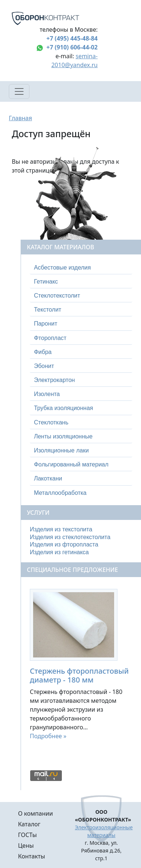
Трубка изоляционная (64, 408)
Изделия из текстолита (61, 529)
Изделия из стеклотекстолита (70, 537)
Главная (20, 118)
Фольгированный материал (71, 464)
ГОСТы (27, 835)
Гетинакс (46, 282)
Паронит (45, 324)
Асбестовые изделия (62, 268)
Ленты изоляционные (63, 436)
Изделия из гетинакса (59, 552)
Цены (26, 846)
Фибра (43, 352)
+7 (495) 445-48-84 (72, 38)
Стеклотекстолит (57, 296)
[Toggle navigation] (19, 91)
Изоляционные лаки (61, 450)
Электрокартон (54, 380)
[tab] (81, 268)
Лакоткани (48, 478)
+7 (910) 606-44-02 (72, 47)
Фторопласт (50, 338)
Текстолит (47, 310)
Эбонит (44, 366)
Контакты (31, 856)
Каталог (29, 824)
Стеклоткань (51, 422)
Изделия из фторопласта (64, 544)
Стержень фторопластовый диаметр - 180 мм (79, 675)
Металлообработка (60, 493)
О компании (36, 813)
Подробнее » (48, 736)
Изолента (47, 394)
